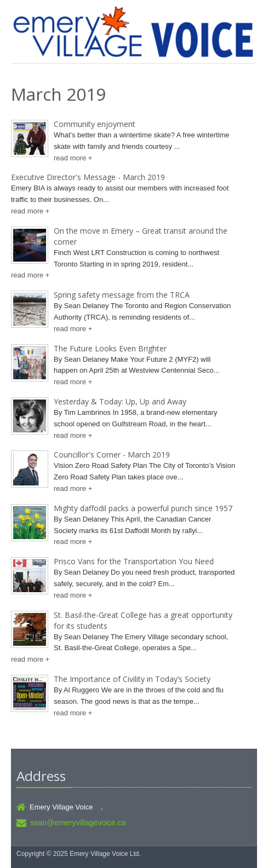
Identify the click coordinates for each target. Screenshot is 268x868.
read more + (73, 158)
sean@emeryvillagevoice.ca (78, 823)
